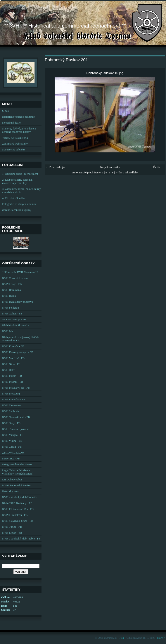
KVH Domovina (11, 290)
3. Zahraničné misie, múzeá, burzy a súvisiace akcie (22, 191)
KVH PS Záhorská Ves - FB (18, 509)
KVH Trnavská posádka (16, 429)
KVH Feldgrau (10, 308)
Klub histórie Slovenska (16, 325)
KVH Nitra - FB (11, 364)
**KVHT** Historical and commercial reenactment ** (65, 26)
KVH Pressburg (11, 394)
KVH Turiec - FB (12, 527)
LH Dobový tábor (12, 480)
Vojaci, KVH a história (15, 138)
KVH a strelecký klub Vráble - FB (21, 539)
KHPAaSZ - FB (11, 459)
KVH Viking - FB (12, 441)
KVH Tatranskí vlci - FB (16, 417)
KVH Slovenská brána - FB (18, 521)
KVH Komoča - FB (13, 346)
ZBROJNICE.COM (13, 453)
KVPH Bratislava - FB (15, 515)
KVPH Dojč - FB (12, 284)
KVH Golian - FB (12, 314)
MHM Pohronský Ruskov (17, 485)
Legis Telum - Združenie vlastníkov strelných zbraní (17, 472)
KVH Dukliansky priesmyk (18, 302)
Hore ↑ (161, 638)
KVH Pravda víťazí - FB (16, 388)
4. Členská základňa (13, 198)
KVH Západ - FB (12, 447)
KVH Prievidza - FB (14, 400)
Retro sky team (11, 491)
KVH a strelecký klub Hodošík (20, 497)
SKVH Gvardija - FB (14, 319)
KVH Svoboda (10, 411)
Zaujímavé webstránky (15, 144)
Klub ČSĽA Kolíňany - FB (17, 503)
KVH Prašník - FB (13, 382)
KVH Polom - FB (12, 376)
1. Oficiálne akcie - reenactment (20, 174)
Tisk (121, 638)
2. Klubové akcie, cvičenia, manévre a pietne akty (17, 181)
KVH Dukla (9, 296)
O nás (5, 111)
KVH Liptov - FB (12, 533)
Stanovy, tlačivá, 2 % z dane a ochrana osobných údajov (19, 130)
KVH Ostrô (9, 370)
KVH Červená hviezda (15, 278)
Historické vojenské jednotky (19, 117)
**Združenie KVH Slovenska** (20, 272)
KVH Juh (8, 331)
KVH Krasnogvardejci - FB (18, 352)
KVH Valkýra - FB (13, 435)
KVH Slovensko (11, 405)
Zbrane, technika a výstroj (17, 210)
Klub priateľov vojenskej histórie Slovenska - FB (21, 339)
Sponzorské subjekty (14, 150)
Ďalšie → (158, 167)
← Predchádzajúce (56, 167)
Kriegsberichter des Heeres (17, 464)
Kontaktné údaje (11, 123)
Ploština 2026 (21, 247)
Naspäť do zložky (110, 167)
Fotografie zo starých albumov (19, 204)
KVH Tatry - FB (11, 423)
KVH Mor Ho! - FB (13, 358)
